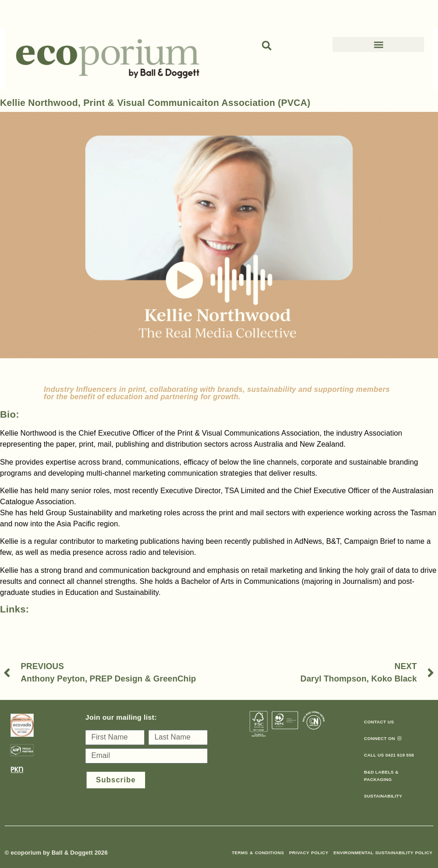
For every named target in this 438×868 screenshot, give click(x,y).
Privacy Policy (309, 853)
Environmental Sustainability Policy (383, 853)
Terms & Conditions (258, 853)
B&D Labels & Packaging (381, 776)
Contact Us (379, 722)
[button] (267, 46)
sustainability (383, 796)
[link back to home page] (108, 58)
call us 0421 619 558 (389, 755)
